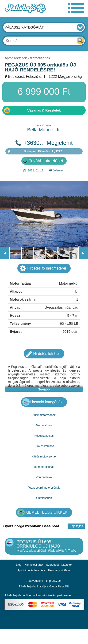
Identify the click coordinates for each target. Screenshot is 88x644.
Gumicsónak (44, 498)
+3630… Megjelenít (48, 143)
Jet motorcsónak (44, 467)
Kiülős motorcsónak (44, 457)
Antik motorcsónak (44, 415)
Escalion (77, 595)
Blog (19, 565)
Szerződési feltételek (59, 565)
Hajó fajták (76, 526)
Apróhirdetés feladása (31, 570)
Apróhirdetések (16, 58)
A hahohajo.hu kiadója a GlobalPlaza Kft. (44, 586)
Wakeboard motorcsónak (44, 488)
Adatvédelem (35, 581)
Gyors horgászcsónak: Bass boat (31, 526)
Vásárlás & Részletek (44, 110)
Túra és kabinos (44, 446)
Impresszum (54, 581)
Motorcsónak (44, 425)
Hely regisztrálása (59, 570)
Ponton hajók (44, 477)
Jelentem (59, 170)
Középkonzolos (44, 436)
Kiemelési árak (34, 565)
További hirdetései (46, 161)
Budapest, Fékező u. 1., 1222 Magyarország (45, 77)
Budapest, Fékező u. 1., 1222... (44, 151)
